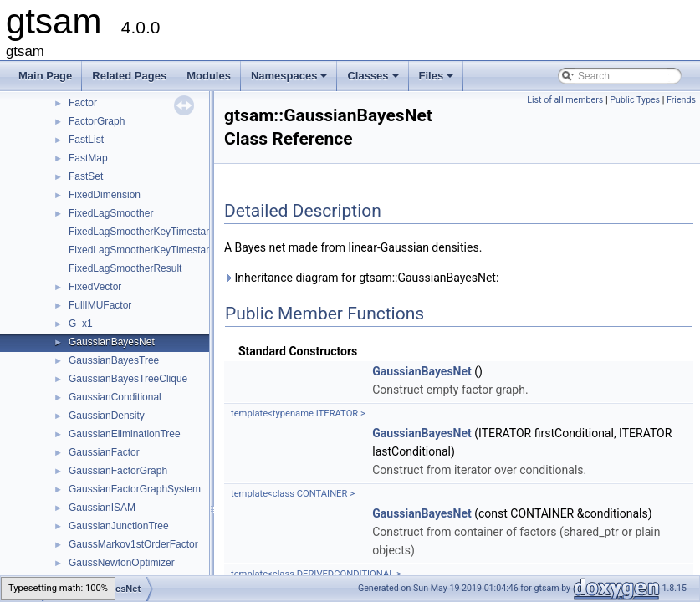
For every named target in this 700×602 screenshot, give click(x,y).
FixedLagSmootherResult (125, 268)
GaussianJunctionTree (119, 526)
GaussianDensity (107, 416)
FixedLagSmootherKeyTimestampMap (154, 232)
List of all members (565, 100)
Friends (681, 100)
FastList (86, 140)
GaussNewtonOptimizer (122, 563)
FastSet (86, 176)
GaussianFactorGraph (118, 471)
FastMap (88, 158)
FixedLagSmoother (111, 213)
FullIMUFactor (100, 305)
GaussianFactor (104, 452)
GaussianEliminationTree (125, 434)
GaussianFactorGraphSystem (135, 489)
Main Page (45, 76)
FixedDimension (105, 195)
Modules (209, 76)
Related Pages (129, 76)
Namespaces (291, 80)
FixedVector (95, 287)
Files (438, 80)
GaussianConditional (115, 397)
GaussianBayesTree (114, 360)
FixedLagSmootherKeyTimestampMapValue (166, 250)
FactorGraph (97, 121)
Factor (83, 103)
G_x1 (81, 324)
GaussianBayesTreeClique (128, 379)
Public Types (635, 100)
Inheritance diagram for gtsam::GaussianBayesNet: (361, 278)
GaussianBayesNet (112, 342)
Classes (374, 80)
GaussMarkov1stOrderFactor (133, 544)
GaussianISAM (102, 508)
